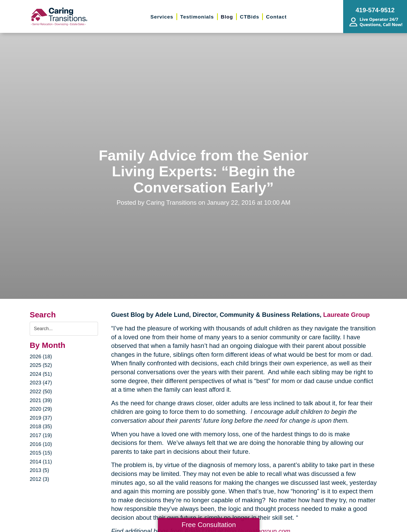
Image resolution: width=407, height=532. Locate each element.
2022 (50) (41, 391)
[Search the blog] (64, 329)
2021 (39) (41, 400)
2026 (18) (41, 356)
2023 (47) (41, 383)
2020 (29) (41, 409)
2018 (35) (41, 426)
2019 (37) (41, 418)
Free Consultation (209, 525)
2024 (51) (41, 374)
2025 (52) (41, 365)
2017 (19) (41, 435)
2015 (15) (41, 453)
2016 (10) (41, 444)
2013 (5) (39, 470)
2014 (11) (41, 462)
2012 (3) (39, 479)
